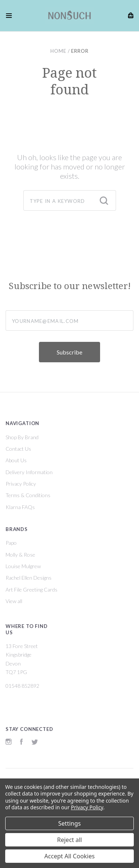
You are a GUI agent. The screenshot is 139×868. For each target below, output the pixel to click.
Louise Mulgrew (23, 566)
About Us (16, 460)
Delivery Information (29, 472)
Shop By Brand (22, 437)
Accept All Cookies (70, 856)
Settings (69, 823)
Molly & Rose (20, 555)
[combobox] (70, 200)
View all (14, 601)
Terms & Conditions (28, 495)
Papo (11, 543)
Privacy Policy (21, 484)
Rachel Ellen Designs (29, 578)
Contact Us (18, 449)
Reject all (69, 840)
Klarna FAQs (20, 507)
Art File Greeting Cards (32, 590)
